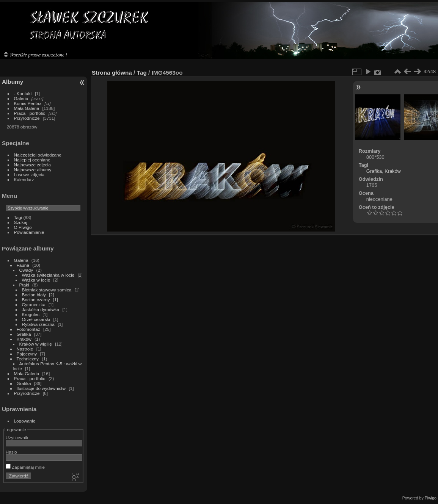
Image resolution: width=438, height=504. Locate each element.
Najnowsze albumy (33, 170)
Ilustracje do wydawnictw (41, 388)
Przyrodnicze (27, 118)
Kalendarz (24, 179)
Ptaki (24, 285)
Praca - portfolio (30, 113)
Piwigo (431, 498)
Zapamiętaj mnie (25, 467)
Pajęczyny (27, 354)
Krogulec (31, 314)
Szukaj (21, 222)
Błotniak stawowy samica (47, 290)
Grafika (24, 334)
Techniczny (28, 359)
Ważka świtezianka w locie (48, 275)
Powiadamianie (29, 232)
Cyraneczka (34, 304)
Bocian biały (34, 295)
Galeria (21, 98)
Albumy (13, 82)
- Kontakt (23, 93)
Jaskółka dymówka (41, 309)
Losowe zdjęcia (29, 175)
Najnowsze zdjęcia (32, 165)
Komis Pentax (28, 103)
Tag (142, 73)
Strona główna (112, 73)
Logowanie (25, 421)
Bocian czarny (36, 300)
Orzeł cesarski (36, 319)
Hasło (11, 452)
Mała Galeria (27, 108)
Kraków (24, 339)
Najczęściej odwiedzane (38, 155)
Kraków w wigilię (36, 344)
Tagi (18, 217)
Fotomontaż (28, 329)
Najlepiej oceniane (32, 160)
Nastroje (25, 349)
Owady (26, 270)
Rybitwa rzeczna (38, 324)
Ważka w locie (36, 280)
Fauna (23, 265)
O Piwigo (23, 227)
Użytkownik (17, 437)
